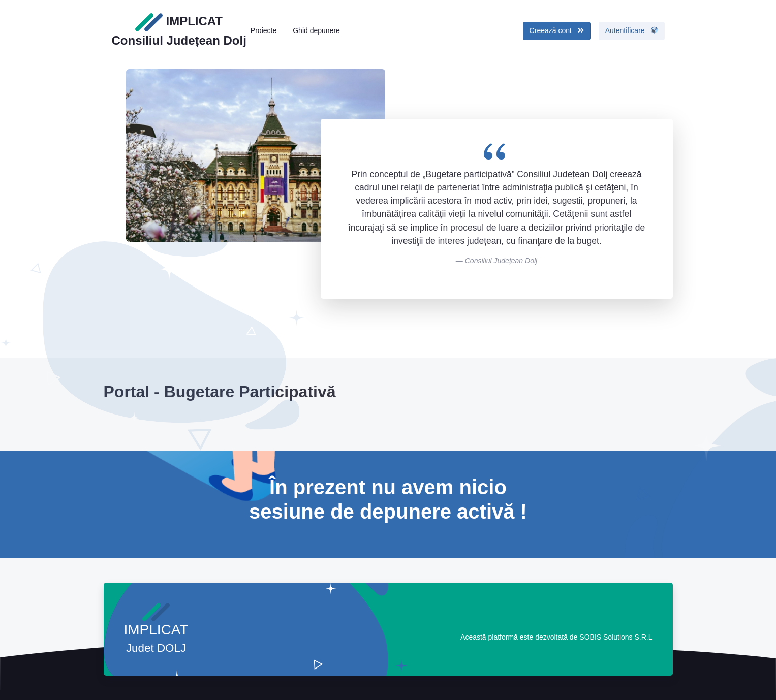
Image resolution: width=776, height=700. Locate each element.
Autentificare (632, 30)
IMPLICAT (179, 30)
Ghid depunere (316, 30)
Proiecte (263, 30)
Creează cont (557, 30)
